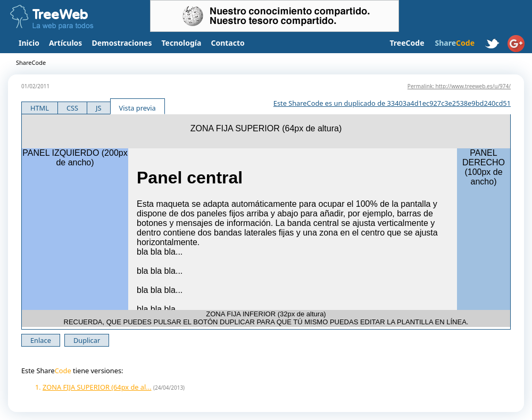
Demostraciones (122, 43)
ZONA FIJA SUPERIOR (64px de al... (97, 387)
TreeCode (407, 43)
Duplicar (87, 340)
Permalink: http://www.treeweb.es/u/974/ (459, 86)
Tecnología (182, 43)
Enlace (41, 340)
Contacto (227, 43)
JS (99, 108)
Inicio (29, 43)
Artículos (65, 43)
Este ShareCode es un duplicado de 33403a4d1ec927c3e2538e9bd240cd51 (392, 103)
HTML (40, 108)
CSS (72, 108)
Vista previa (138, 108)
